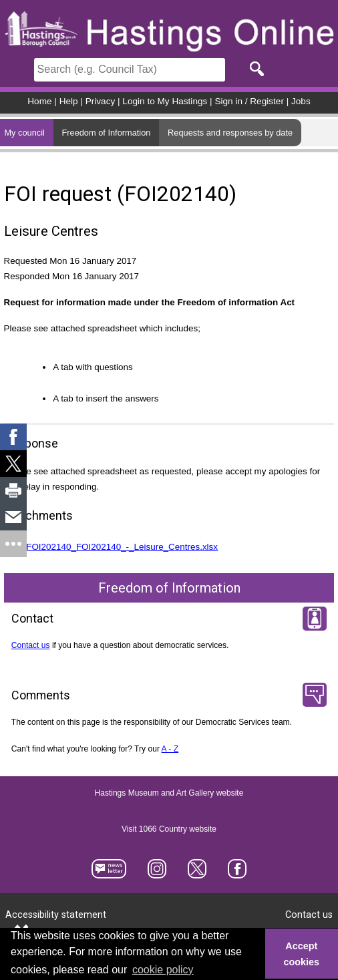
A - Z (170, 749)
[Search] (130, 70)
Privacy (101, 101)
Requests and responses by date (230, 133)
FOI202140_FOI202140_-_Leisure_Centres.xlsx (122, 547)
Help (69, 101)
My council (24, 133)
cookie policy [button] (163, 970)
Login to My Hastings (165, 101)
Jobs (301, 101)
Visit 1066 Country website (169, 830)
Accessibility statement (56, 915)
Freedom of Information (106, 133)
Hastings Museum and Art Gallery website (169, 794)
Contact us (31, 645)
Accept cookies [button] (302, 954)
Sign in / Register (249, 101)
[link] (13, 437)
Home (39, 101)
